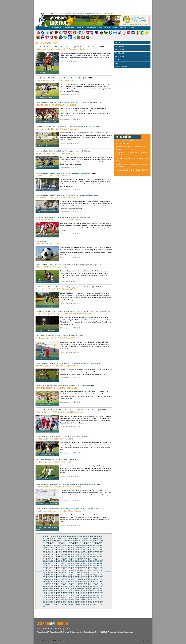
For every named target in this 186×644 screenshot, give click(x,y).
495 (83, 597)
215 (55, 561)
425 (76, 588)
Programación (91, 14)
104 (84, 545)
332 (48, 577)
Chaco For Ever (69, 78)
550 (98, 604)
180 (52, 556)
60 (80, 541)
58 (74, 541)
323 (76, 575)
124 (94, 547)
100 (69, 545)
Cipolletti (89, 173)
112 (52, 547)
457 (69, 593)
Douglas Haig (91, 102)
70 (47, 543)
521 (55, 602)
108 (98, 545)
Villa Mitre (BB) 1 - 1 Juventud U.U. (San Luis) (57, 366)
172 (83, 554)
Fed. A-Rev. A (47, 127)
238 (76, 563)
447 (94, 591)
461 (83, 593)
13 (70, 536)
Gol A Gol (81, 14)
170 (76, 554)
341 (80, 577)
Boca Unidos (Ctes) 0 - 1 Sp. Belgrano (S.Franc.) (58, 289)
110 (44, 547)
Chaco (38, 47)
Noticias (117, 43)
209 (94, 559)
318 (59, 575)
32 (63, 538)
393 (83, 584)
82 (80, 543)
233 (59, 563)
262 (101, 566)
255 (76, 566)
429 (91, 588)
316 (52, 575)
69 (44, 543)
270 (69, 568)
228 (101, 561)
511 (80, 600)
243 (94, 563)
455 (62, 593)
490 (66, 597)
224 (87, 561)
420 (59, 588)
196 (48, 559)
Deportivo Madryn (90, 484)
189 (83, 556)
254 (73, 566)
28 (52, 538)
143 (101, 550)
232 (55, 563)
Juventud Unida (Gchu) (88, 127)
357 (76, 579)
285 (62, 570)
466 (101, 593)
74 (58, 543)
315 (48, 575)
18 (84, 536)
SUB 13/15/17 (60, 14)
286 (66, 570)
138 (83, 550)
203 (73, 559)
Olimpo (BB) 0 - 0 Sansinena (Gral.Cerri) (54, 439)
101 (73, 545)
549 (94, 604)
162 (48, 554)
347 (101, 577)
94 (52, 545)
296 (101, 570)
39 (83, 538)
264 (48, 568)
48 (47, 541)
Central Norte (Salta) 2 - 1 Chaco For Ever (55, 80)
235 (66, 563)
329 (98, 575)
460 (80, 593)
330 (101, 575)
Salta (51, 78)
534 (101, 602)
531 (91, 602)
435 (52, 591)
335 (59, 577)
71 (49, 543)
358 (80, 579)
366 (48, 582)
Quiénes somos (71, 14)
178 (44, 556)
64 (91, 541)
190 (87, 556)
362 (94, 579)
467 (44, 595)
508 (69, 600)
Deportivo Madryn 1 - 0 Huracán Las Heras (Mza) (58, 486)
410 (83, 586)
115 (62, 547)
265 (52, 568)
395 (91, 584)
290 (80, 570)
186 (73, 556)
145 (48, 552)
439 (66, 591)
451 (48, 593)
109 (101, 545)
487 (55, 597)
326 (87, 575)
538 (55, 604)
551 (101, 604)
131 (59, 550)
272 (76, 568)
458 (73, 593)
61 (83, 541)
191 (91, 556)
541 (66, 604)
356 (73, 579)
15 (76, 536)
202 (69, 559)
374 (76, 582)
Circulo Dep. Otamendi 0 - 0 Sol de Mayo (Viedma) (59, 511)
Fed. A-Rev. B (49, 173)
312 (98, 572)
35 (72, 538)
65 (94, 541)
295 (98, 570)
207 (87, 559)
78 (69, 543)
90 (102, 543)
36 (74, 538)
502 (48, 600)
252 (66, 566)
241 (87, 563)
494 (80, 597)
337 (66, 577)
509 (73, 600)
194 (101, 556)
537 (52, 604)
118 (73, 547)
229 (44, 563)
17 (81, 536)
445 (87, 591)
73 (55, 543)
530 (87, 602)
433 (44, 591)
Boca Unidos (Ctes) (90, 287)
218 (66, 561)
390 (73, 584)
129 (52, 550)
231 (52, 563)
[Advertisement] (73, 6)
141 (94, 550)
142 (98, 550)
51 (55, 541)
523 (62, 602)
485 (48, 597)
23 (98, 536)
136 (76, 550)
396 (94, 584)
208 (91, 559)
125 (98, 547)
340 (76, 577)
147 (55, 552)
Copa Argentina (91, 28)
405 (66, 586)
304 (69, 572)
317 (55, 575)
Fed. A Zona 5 (119, 60)
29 (55, 538)
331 (44, 577)
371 (66, 582)
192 (94, 556)
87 (94, 543)
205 (80, 559)
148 (59, 552)
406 (69, 586)
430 (94, 588)
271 (73, 568)
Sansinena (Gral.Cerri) (82, 151)
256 (80, 566)
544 (76, 604)
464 (94, 593)
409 (80, 586)
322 (73, 575)
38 (80, 538)
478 (83, 595)
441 (73, 591)
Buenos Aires (40, 102)
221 (76, 561)
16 (78, 536)
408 (76, 586)
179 (48, 556)
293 (91, 570)
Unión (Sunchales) (75, 127)
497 (91, 597)
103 (80, 545)
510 (76, 600)
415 (101, 586)
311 (94, 572)
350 (52, 579)
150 (66, 552)
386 (59, 584)
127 (44, 550)
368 (55, 582)
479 (87, 595)
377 (87, 582)
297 (44, 572)
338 (69, 577)
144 (44, 552)
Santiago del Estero (60, 265)
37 (77, 538)
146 (52, 552)
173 (87, 554)
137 (80, 550)
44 (97, 538)
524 (66, 602)
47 (44, 541)
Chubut (38, 484)
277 (94, 568)
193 (98, 556)
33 (66, 538)
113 (55, 547)
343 (87, 577)
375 (80, 582)
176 (98, 554)
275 (87, 568)
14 (73, 536)
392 (80, 584)
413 (94, 586)
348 (44, 579)
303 (66, 572)
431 (98, 588)
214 (52, 561)
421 (62, 588)
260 (94, 566)
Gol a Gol (57, 629)
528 (80, 602)
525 (69, 602)
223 (83, 561)
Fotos (105, 14)
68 (102, 541)
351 (55, 579)
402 (55, 586)
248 (52, 566)
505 (59, 600)
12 (67, 536)
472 (62, 595)
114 (59, 547)
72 (52, 543)
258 (87, 566)
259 (91, 566)
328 (94, 575)
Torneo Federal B (56, 632)
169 (73, 554)
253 (69, 566)
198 (55, 559)
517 (101, 600)
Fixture (117, 63)
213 (48, 561)
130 (55, 550)
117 (69, 547)
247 (48, 566)
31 (61, 538)
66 (97, 541)
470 (55, 595)
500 (101, 597)
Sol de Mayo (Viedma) (78, 195)
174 (91, 554)
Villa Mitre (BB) (69, 151)
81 (77, 543)
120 (80, 547)
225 (91, 561)
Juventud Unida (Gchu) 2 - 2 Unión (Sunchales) (57, 129)
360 (87, 579)
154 (80, 552)
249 (55, 566)
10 (62, 536)
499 (98, 597)
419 (55, 588)
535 (44, 604)
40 (86, 538)
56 (69, 541)
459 (76, 593)
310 (91, 572)
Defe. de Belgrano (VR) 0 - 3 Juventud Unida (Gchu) (60, 412)
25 (44, 538)
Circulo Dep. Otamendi (78, 173)
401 (52, 586)
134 (69, 550)
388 (66, 584)
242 (91, 563)
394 (87, 584)
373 (73, 582)
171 (80, 554)
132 (62, 550)
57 (72, 541)
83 (83, 543)
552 (44, 607)
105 (87, 545)
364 (101, 579)
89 (99, 543)
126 (101, 547)
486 (52, 597)
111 (48, 547)
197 (52, 559)
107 (94, 545)
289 (76, 570)
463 (91, 593)
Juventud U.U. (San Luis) (89, 363)
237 (73, 563)
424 (73, 588)
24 (100, 536)
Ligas (99, 14)
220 (73, 561)
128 (48, 550)
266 (55, 568)
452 (52, 593)
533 (98, 602)
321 (69, 575)
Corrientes (45, 287)
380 (98, 582)
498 (94, 597)
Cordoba (38, 287)
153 (76, 552)
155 (83, 552)
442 (76, 591)
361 (91, 579)
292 (87, 570)
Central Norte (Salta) (81, 78)
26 (47, 538)
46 (102, 538)
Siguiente (108, 571)
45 (99, 538)
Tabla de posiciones (121, 67)
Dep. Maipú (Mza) (85, 217)
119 (76, 547)
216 (59, 561)
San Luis (54, 336)
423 (69, 588)
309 (87, 572)
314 (44, 575)
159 (98, 552)
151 (69, 552)
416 (44, 588)
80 (74, 543)
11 (65, 536)
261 (98, 566)
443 (80, 591)
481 (94, 595)
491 (69, 597)
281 (48, 570)
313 (101, 572)
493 (76, 597)
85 (88, 543)
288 (73, 570)
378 (91, 582)
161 (44, 554)
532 (94, 602)
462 (87, 593)
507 (66, 600)
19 (87, 536)
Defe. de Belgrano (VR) (94, 410)
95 (55, 545)
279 (101, 568)
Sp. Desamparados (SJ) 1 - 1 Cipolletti (53, 462)
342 (83, 577)
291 (83, 570)
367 (52, 582)
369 (59, 582)
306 (76, 572)
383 (48, 584)
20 (89, 536)
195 (44, 559)
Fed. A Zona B (40, 217)
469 (52, 595)
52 (58, 541)
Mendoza (48, 217)
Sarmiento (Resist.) (73, 47)
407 (73, 586)
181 (55, 556)
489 (62, 597)
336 (62, 577)
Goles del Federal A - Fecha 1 (49, 244)
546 (83, 604)
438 (62, 591)
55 (66, 541)
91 (44, 545)
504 (55, 600)
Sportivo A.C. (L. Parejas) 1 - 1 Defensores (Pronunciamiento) (64, 314)
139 (87, 550)
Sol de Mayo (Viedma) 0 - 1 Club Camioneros (56, 198)
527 (76, 602)
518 (44, 602)
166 (62, 554)
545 (80, 604)
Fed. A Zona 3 (119, 53)
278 (98, 568)
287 (69, 570)
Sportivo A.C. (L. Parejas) (79, 102)
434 (48, 591)
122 (87, 547)
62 (86, 541)
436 (55, 591)
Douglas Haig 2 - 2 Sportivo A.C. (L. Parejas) (56, 105)
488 (59, 597)
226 (94, 561)
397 (98, 584)
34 (69, 538)
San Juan (48, 336)
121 (83, 547)
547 (87, 604)
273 (80, 568)
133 (66, 550)
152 (73, 552)
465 (98, 593)
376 (83, 582)
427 (83, 588)
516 (98, 600)
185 (69, 556)
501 (44, 600)
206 (83, 559)
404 (62, 586)
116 (66, 547)
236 (69, 563)
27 (49, 538)
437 (59, 591)
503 (52, 600)
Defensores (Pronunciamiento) (90, 47)
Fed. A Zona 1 (119, 46)
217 (62, 561)
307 (80, 572)
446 (91, 591)
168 (69, 554)
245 (101, 563)
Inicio (52, 14)
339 (73, 577)
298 (48, 572)
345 (94, 577)
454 (59, 593)
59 (77, 541)
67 (99, 541)
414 (98, 586)
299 (52, 572)
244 (98, 563)
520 (52, 602)
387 (62, 584)
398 (101, 584)
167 (66, 554)
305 (73, 572)
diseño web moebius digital (141, 641)
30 (58, 538)
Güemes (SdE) (82, 265)
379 (94, 582)
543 (73, 604)
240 (83, 563)
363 (98, 579)
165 (59, 554)
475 (73, 595)
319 (62, 575)
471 (59, 595)
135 (73, 550)
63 (88, 541)
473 (66, 595)
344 (91, 577)
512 (83, 600)
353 (62, 579)
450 (44, 593)
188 (80, 556)
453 (55, 593)
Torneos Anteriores (104, 28)
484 (44, 597)
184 (66, 556)
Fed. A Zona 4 (119, 56)
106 (91, 545)
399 (44, 586)
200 (62, 559)
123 (91, 547)
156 (87, 552)
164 (55, 554)
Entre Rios (43, 47)
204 (76, 559)
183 (62, 556)
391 (76, 584)
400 (48, 586)
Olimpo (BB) (83, 436)
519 (48, 602)
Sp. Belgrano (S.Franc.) (76, 287)
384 (52, 584)
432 (101, 588)
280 (44, 570)
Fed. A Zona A (51, 47)
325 (83, 575)
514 (91, 600)
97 (61, 545)
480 (91, 595)
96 (58, 545)
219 (69, 561)
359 (83, 579)
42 (91, 538)
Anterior (40, 571)
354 (66, 579)
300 (55, 572)
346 (98, 577)
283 (55, 570)
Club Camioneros (91, 195)
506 (62, 600)
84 (86, 543)
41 (88, 538)
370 (62, 582)
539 (59, 604)
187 (76, 556)
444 (83, 591)
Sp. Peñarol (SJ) (73, 336)
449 (101, 591)
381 (101, 582)
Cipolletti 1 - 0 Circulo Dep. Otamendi (53, 175)
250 (59, 566)
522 (59, 602)
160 (101, 552)
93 (49, 545)
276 (91, 568)
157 (91, 552)
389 (69, 584)
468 (48, 595)
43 (94, 538)
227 (98, 561)
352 (59, 579)
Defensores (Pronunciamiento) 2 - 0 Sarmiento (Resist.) (61, 49)
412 (91, 586)
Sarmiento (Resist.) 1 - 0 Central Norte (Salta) (57, 388)
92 (47, 545)
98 (63, 545)
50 (52, 541)
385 (55, 584)
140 (91, 550)
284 (59, 570)
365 (44, 582)
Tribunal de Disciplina (119, 28)
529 (83, 602)
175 (94, 554)
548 (91, 604)
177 (101, 554)
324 (80, 575)
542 (69, 604)
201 (66, 559)
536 (48, 604)
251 (62, 566)
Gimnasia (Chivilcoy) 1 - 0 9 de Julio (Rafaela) (132, 170)
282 (52, 570)
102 (76, 545)
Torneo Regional (70, 28)
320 (66, 575)
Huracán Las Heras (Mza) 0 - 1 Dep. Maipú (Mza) (58, 220)
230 (48, 563)
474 (69, 595)
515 (94, 600)
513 (87, 600)
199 (59, 559)
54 (63, 541)
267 (59, 568)
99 (66, 545)
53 (61, 541)
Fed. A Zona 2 (119, 50)
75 (61, 543)
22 (95, 536)
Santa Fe (56, 102)
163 (52, 554)
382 (44, 584)
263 (44, 568)
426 (80, 588)
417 (48, 588)
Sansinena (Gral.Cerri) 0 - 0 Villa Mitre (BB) (55, 154)
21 (92, 536)
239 (80, 563)
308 (83, 572)
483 (101, 595)
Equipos (111, 14)
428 (87, 588)
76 (63, 543)
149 (62, 552)
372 (69, 582)
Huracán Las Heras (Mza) (70, 217)
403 (59, 586)
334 (55, 577)
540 (62, 604)
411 (87, 586)
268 (62, 568)
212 (44, 561)
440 (69, 591)
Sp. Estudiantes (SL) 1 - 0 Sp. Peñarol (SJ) (55, 338)
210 (98, 559)
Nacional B (81, 28)
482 (98, 595)
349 (48, 579)
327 (91, 575)
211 (101, 559)
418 (52, 588)
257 (83, 566)
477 (80, 595)
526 (73, 602)
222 (80, 561)
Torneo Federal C (90, 632)
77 (66, 543)
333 (52, 577)
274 (83, 568)
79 (72, 543)
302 (62, 572)
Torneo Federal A (57, 28)
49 (49, 541)
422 (66, 588)
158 (94, 552)
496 (87, 597)
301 (59, 572)
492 (73, 597)
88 (97, 543)
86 (91, 543)
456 (66, 593)
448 (98, 591)
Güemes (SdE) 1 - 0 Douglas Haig (51, 267)
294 (94, 570)
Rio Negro (57, 173)
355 (69, 579)
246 (44, 566)
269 (66, 568)
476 (76, 595)
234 (62, 563)
